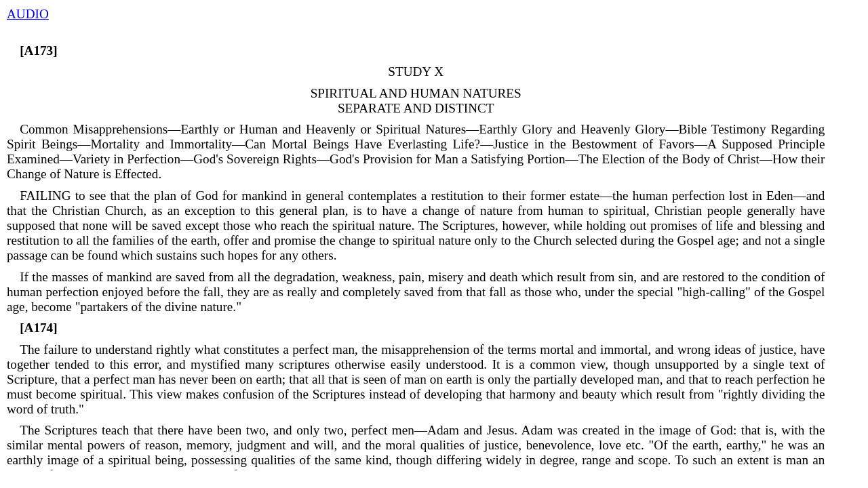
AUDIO (28, 14)
